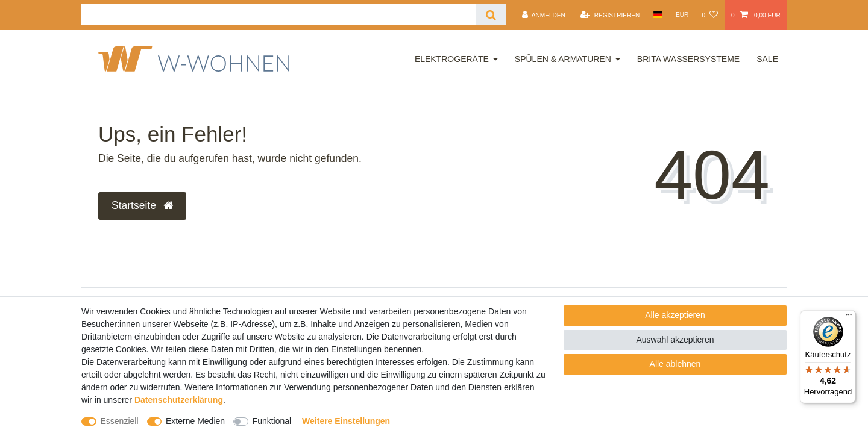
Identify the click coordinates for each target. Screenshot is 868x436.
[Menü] (849, 317)
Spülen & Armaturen (563, 59)
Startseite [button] (142, 205)
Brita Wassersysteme (688, 59)
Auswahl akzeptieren (675, 340)
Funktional (272, 421)
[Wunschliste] (709, 15)
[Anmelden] (544, 15)
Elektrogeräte (452, 59)
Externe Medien (195, 421)
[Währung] (682, 15)
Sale (767, 59)
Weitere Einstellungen (346, 421)
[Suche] (491, 15)
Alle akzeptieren (675, 315)
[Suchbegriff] (278, 15)
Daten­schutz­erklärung (179, 400)
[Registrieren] (610, 15)
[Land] (657, 15)
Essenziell (120, 421)
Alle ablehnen (675, 364)
